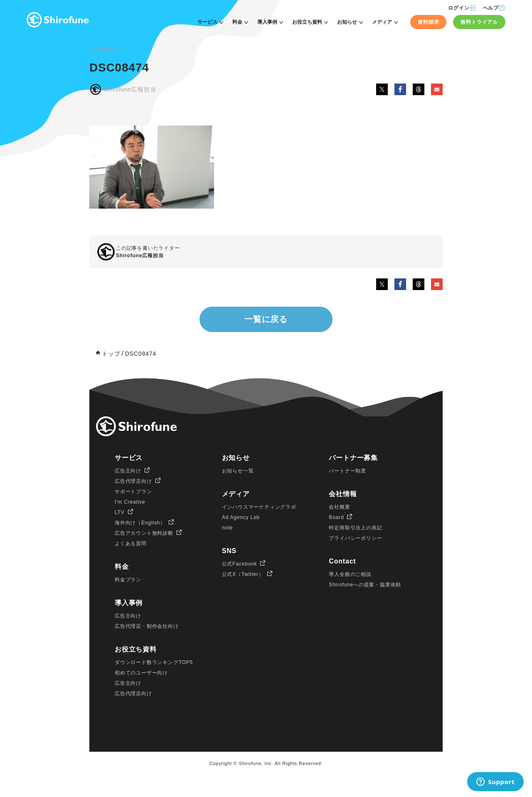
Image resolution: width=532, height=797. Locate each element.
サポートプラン (133, 492)
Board (336, 517)
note (228, 528)
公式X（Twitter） (243, 574)
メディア (382, 22)
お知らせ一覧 (238, 471)
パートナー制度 (347, 471)
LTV (120, 512)
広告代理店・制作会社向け (147, 626)
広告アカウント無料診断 (144, 533)
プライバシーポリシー (355, 538)
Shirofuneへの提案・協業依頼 (365, 585)
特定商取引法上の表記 (355, 528)
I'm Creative (130, 502)
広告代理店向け (133, 481)
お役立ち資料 (307, 22)
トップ (111, 354)
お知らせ (347, 22)
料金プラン (128, 580)
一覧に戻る (266, 319)
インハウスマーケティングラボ (259, 507)
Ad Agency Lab (241, 517)
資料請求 (428, 22)
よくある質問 (131, 544)
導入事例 (267, 22)
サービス (207, 22)
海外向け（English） (140, 523)
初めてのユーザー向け (141, 673)
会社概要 (339, 507)
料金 (237, 22)
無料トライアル (479, 22)
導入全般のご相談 (350, 574)
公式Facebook (240, 564)
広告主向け (128, 471)
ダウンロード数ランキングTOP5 (154, 662)
